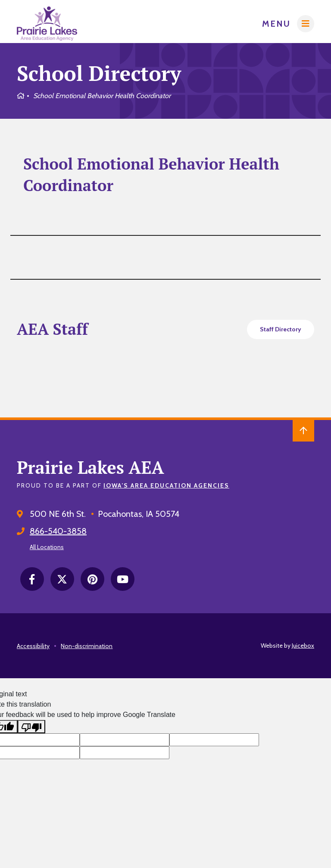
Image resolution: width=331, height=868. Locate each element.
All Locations (47, 547)
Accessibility (33, 646)
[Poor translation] (31, 727)
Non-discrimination (87, 646)
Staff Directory (281, 329)
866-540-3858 (58, 531)
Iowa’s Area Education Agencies (166, 485)
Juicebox (303, 646)
